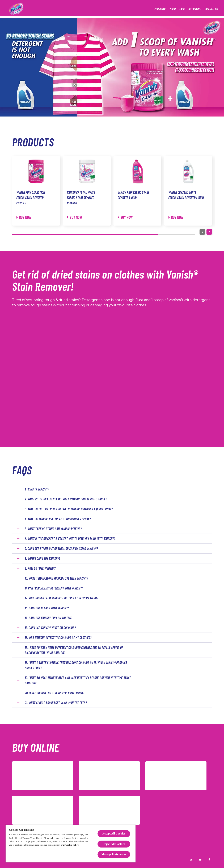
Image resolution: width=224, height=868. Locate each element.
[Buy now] (24, 217)
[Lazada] (43, 776)
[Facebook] (209, 860)
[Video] (172, 9)
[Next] (209, 232)
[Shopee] (109, 776)
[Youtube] (200, 860)
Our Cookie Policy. (70, 845)
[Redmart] (176, 776)
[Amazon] (43, 810)
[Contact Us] (211, 9)
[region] (71, 843)
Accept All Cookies (114, 834)
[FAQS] (182, 9)
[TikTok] (109, 810)
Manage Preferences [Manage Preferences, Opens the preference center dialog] (114, 854)
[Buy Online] (195, 9)
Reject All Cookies (114, 844)
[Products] (160, 9)
